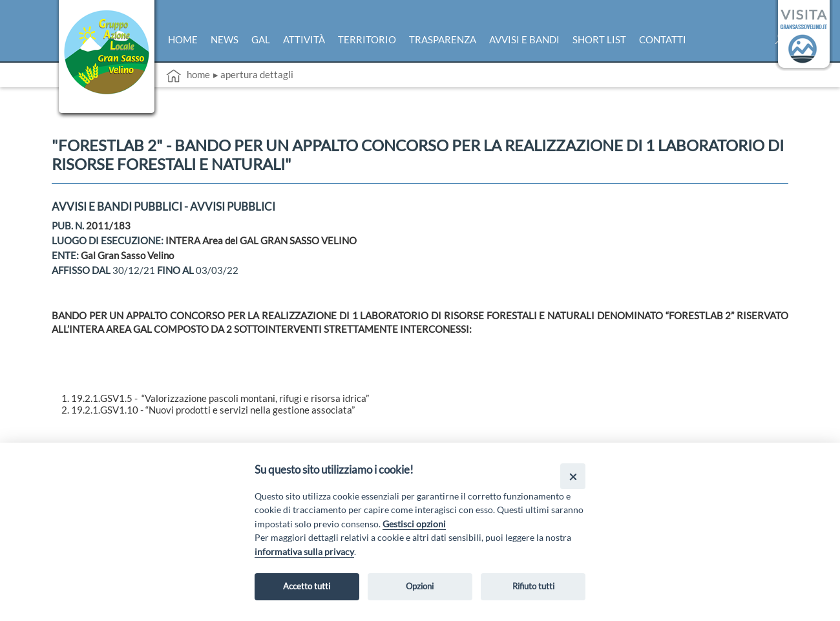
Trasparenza (443, 39)
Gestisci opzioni (414, 524)
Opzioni (420, 586)
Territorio (367, 39)
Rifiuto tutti (533, 586)
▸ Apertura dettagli (253, 74)
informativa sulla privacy (304, 552)
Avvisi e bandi (524, 39)
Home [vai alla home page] (188, 76)
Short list (599, 39)
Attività (304, 39)
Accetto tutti (307, 586)
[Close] (573, 476)
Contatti (663, 39)
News (225, 39)
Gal (261, 39)
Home (183, 39)
